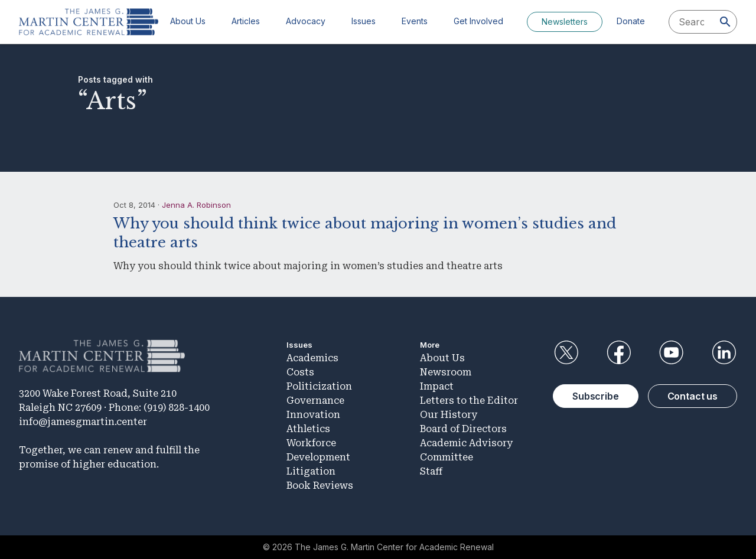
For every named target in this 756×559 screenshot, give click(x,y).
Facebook (618, 352)
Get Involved (478, 21)
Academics (312, 358)
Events (415, 21)
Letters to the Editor (469, 401)
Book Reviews (320, 486)
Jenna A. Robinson (196, 205)
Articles (246, 21)
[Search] (725, 22)
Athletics (308, 429)
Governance (315, 401)
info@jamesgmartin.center (83, 422)
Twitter (566, 352)
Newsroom (446, 372)
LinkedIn (724, 352)
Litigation (311, 471)
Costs (300, 372)
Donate (631, 21)
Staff (431, 471)
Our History (449, 415)
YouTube (672, 352)
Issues (364, 21)
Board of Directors (463, 429)
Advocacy (306, 21)
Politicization (319, 386)
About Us (188, 21)
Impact (437, 386)
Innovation (313, 415)
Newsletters (565, 22)
